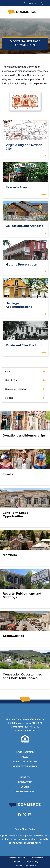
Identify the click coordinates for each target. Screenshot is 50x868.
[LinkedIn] (30, 815)
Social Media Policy (25, 829)
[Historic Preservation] (26, 250)
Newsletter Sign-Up (25, 767)
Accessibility (37, 858)
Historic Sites (12, 381)
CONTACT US (25, 782)
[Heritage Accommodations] (26, 288)
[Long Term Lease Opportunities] (25, 508)
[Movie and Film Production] (26, 330)
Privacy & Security (17, 858)
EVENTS (25, 787)
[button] (47, 4)
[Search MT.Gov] (34, 4)
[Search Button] (42, 4)
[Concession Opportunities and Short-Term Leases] (25, 669)
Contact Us (17, 727)
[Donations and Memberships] (25, 429)
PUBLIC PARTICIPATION (25, 762)
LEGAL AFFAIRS (25, 752)
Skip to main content (12, 3)
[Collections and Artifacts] (26, 211)
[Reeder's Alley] (26, 172)
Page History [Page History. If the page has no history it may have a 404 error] (32, 862)
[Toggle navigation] (47, 13)
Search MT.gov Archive (26, 866)
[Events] (25, 467)
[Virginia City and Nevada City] (26, 130)
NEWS (25, 757)
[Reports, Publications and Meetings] (25, 588)
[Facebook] (19, 815)
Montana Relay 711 (25, 731)
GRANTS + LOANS (25, 792)
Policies (9, 398)
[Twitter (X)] (24, 815)
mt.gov (17, 862)
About (8, 372)
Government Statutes (16, 389)
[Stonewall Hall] (25, 629)
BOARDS (25, 778)
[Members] (25, 548)
